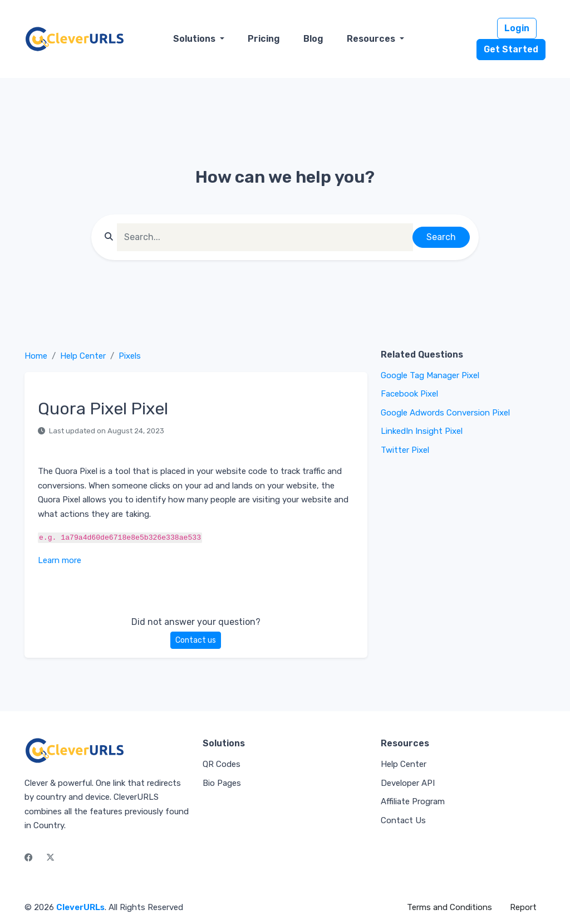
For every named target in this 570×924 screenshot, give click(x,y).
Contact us (196, 640)
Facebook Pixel (409, 394)
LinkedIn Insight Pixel (422, 431)
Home (36, 356)
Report (523, 907)
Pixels (130, 356)
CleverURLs (80, 907)
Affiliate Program (413, 801)
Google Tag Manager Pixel (430, 375)
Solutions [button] (195, 39)
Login (517, 28)
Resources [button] (372, 39)
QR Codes (222, 764)
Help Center (83, 356)
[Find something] (265, 237)
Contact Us (403, 820)
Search (441, 237)
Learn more (60, 560)
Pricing (264, 39)
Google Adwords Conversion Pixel (445, 413)
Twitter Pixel (405, 450)
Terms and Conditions (449, 907)
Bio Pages (222, 783)
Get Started (511, 49)
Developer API (408, 783)
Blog (313, 39)
